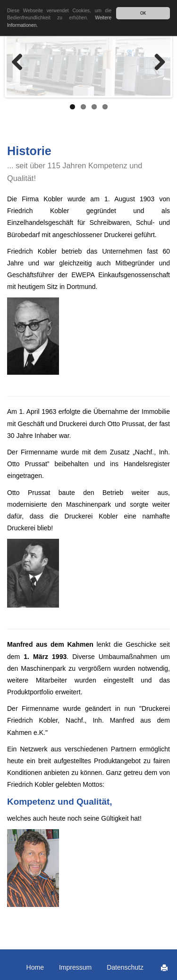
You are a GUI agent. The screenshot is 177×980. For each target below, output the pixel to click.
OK (143, 13)
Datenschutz (125, 967)
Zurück (21, 63)
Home (35, 967)
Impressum (75, 967)
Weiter (156, 63)
